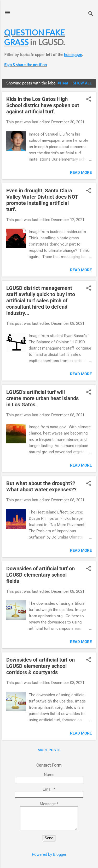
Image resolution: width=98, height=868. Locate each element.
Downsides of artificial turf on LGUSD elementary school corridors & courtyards (41, 666)
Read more (81, 173)
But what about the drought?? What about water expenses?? (41, 486)
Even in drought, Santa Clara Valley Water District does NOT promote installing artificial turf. (42, 200)
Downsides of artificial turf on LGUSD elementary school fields (41, 575)
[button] (89, 100)
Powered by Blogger (49, 854)
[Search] (91, 14)
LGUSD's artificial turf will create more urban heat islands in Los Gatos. (42, 398)
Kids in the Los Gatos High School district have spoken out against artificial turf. (43, 105)
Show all (82, 83)
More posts (49, 750)
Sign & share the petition (25, 65)
